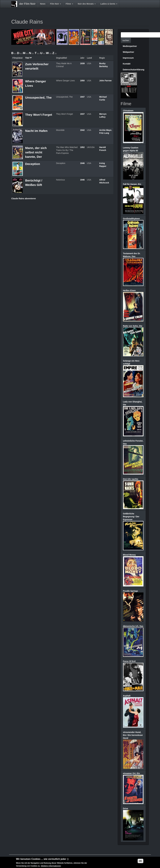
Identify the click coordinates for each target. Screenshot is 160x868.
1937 (82, 114)
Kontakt (127, 64)
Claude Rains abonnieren (24, 199)
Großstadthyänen (131, 219)
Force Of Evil (129, 661)
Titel (29, 58)
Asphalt (127, 696)
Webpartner (129, 52)
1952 (82, 147)
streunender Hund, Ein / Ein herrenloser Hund (133, 735)
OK (140, 861)
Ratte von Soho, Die (133, 326)
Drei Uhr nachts (131, 479)
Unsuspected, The (38, 97)
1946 (82, 163)
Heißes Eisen (129, 291)
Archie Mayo (105, 130)
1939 (82, 63)
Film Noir (56, 4)
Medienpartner (130, 46)
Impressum (128, 58)
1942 (82, 130)
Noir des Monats (87, 4)
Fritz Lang (104, 133)
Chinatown (128, 111)
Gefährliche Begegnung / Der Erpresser (131, 517)
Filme (69, 4)
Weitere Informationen (51, 866)
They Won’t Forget (39, 115)
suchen (126, 40)
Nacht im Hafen (36, 131)
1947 (82, 97)
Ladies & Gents (109, 4)
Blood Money (129, 555)
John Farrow (105, 81)
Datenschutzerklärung (134, 70)
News (43, 4)
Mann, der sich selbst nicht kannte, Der (36, 152)
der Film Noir (27, 4)
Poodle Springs (131, 591)
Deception (33, 164)
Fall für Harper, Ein (132, 184)
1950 (82, 81)
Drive (126, 809)
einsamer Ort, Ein (131, 773)
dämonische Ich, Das (133, 626)
